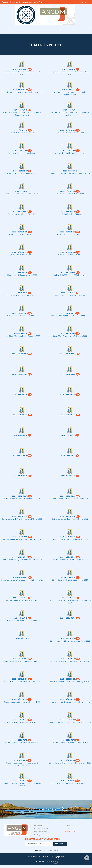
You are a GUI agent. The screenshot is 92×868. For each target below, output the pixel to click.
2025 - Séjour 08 (20, 720)
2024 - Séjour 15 (22, 638)
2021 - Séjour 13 (70, 171)
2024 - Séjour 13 (20, 618)
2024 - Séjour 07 (20, 557)
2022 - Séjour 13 (68, 313)
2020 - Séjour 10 (68, 69)
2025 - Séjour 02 (20, 659)
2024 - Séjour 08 (68, 557)
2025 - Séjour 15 (67, 781)
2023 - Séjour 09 (68, 415)
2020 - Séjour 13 (20, 110)
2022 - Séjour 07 (67, 252)
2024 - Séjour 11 (20, 598)
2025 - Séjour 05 (68, 679)
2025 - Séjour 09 (67, 720)
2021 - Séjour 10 (21, 171)
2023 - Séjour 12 (20, 456)
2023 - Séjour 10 (20, 435)
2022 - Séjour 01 (68, 191)
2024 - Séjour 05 (20, 537)
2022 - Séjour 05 (67, 232)
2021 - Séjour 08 (19, 151)
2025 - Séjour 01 (68, 638)
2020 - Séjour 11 (20, 90)
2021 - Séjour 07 (67, 130)
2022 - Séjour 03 (68, 212)
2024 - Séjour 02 (68, 496)
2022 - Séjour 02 (20, 212)
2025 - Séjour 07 (68, 699)
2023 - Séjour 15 (68, 476)
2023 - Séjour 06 (20, 395)
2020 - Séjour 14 (70, 110)
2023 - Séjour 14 (20, 476)
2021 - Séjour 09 (67, 151)
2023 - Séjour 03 (68, 354)
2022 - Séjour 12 (20, 313)
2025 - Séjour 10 (20, 740)
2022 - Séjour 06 (20, 252)
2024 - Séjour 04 (68, 516)
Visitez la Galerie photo (46, 811)
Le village (38, 828)
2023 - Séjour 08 (20, 415)
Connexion (85, 2)
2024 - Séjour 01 (20, 496)
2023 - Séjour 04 (20, 374)
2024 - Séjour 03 (20, 516)
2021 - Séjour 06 (20, 130)
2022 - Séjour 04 (20, 232)
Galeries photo (69, 834)
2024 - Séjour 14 (68, 618)
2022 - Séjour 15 (67, 334)
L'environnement (41, 831)
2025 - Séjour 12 (20, 760)
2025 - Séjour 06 (19, 699)
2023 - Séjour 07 (68, 395)
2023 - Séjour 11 (68, 435)
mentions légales (52, 853)
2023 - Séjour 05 (68, 374)
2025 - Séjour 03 (68, 659)
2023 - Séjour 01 (20, 354)
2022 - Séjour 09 (68, 273)
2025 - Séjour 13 (67, 760)
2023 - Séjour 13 (68, 456)
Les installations (40, 834)
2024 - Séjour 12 (68, 598)
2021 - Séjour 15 (22, 191)
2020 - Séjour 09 (20, 69)
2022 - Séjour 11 (68, 293)
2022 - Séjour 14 (20, 334)
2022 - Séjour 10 (20, 293)
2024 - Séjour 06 (68, 537)
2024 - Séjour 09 (20, 577)
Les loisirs (67, 831)
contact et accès (40, 853)
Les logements (40, 838)
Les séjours (68, 828)
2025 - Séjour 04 (20, 679)
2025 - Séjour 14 (19, 781)
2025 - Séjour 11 (68, 740)
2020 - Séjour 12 (68, 90)
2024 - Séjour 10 (68, 577)
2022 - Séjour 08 (20, 273)
